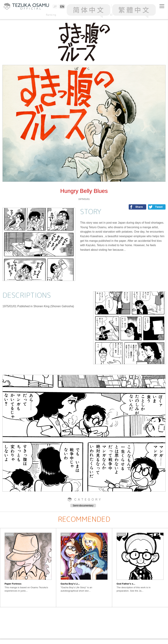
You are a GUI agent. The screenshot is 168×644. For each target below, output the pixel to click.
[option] (28, 568)
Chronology (117, 15)
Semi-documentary (83, 506)
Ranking (51, 15)
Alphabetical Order (84, 15)
